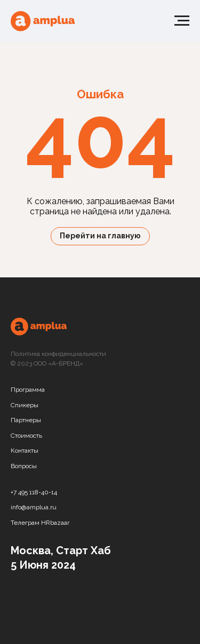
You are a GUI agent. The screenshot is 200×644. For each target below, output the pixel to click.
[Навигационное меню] (182, 21)
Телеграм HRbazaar (40, 523)
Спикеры (25, 405)
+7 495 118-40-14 (34, 492)
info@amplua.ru (34, 507)
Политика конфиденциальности (58, 354)
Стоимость (26, 436)
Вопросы (24, 466)
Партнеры (26, 420)
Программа (28, 390)
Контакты (25, 451)
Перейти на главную (100, 236)
